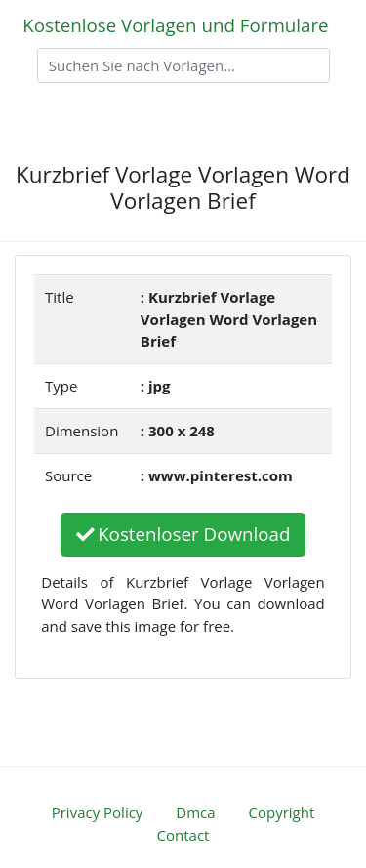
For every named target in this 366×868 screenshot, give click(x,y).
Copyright (282, 812)
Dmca (195, 812)
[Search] (183, 65)
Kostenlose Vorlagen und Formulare (175, 25)
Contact (183, 835)
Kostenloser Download (183, 534)
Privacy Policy (98, 812)
